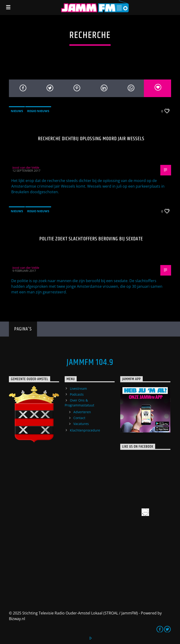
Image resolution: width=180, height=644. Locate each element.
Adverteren (82, 412)
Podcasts (77, 394)
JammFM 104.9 (90, 363)
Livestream (78, 388)
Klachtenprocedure (85, 430)
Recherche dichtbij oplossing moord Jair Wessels (91, 139)
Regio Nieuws (38, 111)
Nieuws (17, 111)
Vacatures (81, 424)
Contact (79, 418)
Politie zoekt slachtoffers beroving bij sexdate (91, 239)
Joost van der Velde (26, 167)
